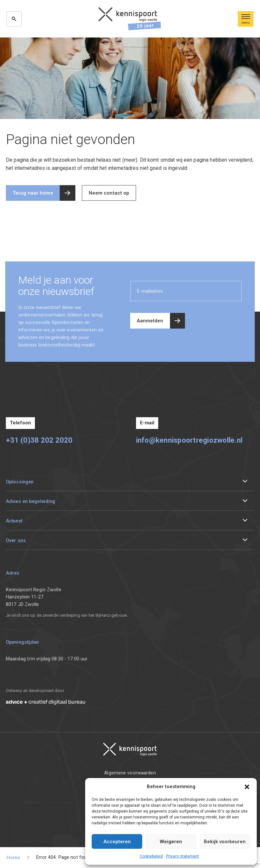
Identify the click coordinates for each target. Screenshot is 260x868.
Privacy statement (183, 856)
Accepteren (117, 842)
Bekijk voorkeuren (225, 842)
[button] (247, 787)
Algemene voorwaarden (130, 773)
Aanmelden (150, 321)
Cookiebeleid (151, 856)
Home (13, 858)
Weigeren (171, 842)
